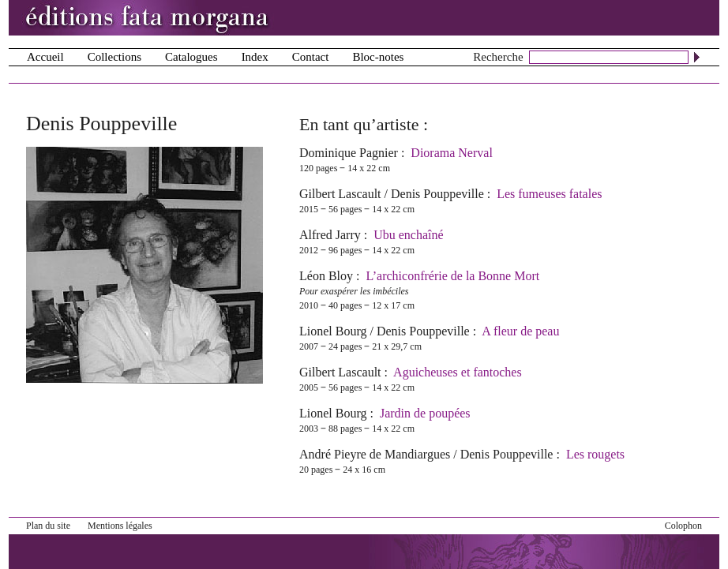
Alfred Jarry (330, 235)
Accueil (45, 57)
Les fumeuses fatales (549, 194)
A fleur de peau (520, 331)
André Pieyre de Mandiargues (375, 454)
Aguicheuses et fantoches (458, 372)
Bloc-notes (378, 57)
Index (255, 57)
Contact (311, 57)
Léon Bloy (326, 276)
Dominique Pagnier (349, 153)
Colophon (683, 526)
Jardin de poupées (425, 413)
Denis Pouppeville (437, 194)
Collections (114, 57)
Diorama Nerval (452, 153)
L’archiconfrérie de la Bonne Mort (452, 276)
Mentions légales (120, 526)
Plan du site (48, 526)
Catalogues (191, 57)
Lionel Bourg (333, 331)
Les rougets (595, 454)
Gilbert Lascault (340, 194)
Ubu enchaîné (408, 235)
